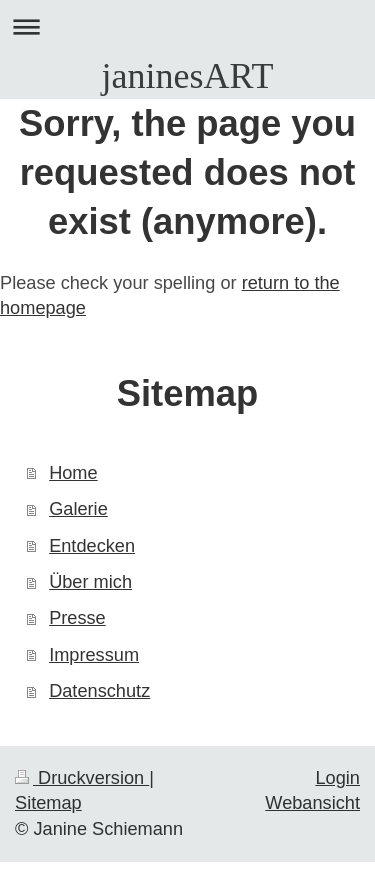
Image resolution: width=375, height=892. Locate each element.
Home (73, 473)
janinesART (188, 76)
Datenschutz (99, 691)
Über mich (90, 582)
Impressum (94, 655)
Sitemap (48, 803)
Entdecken (92, 546)
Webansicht (312, 803)
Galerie (78, 509)
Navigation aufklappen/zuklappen (187, 26)
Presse (77, 618)
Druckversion (82, 778)
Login (337, 778)
